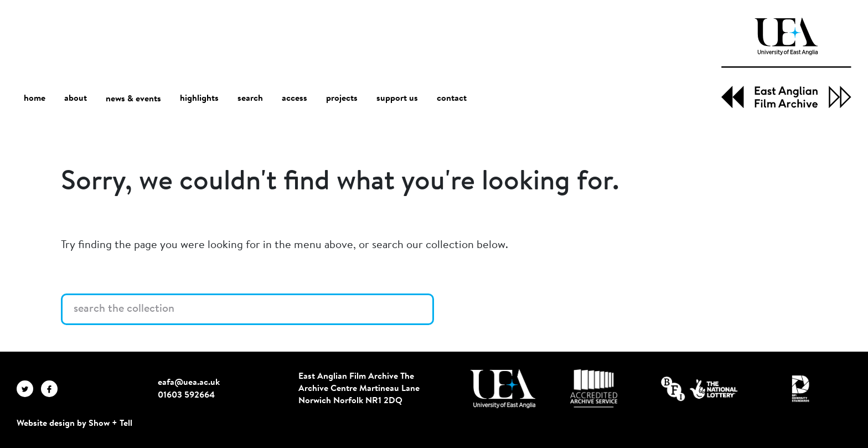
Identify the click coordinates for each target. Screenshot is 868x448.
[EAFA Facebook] (52, 389)
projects (342, 99)
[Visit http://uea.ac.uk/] (503, 389)
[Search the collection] (247, 309)
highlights (199, 99)
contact (452, 99)
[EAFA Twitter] (29, 389)
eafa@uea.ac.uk (189, 383)
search (250, 99)
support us (397, 99)
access (294, 99)
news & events (133, 99)
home (35, 98)
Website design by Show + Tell (74, 424)
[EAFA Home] (786, 63)
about (76, 99)
